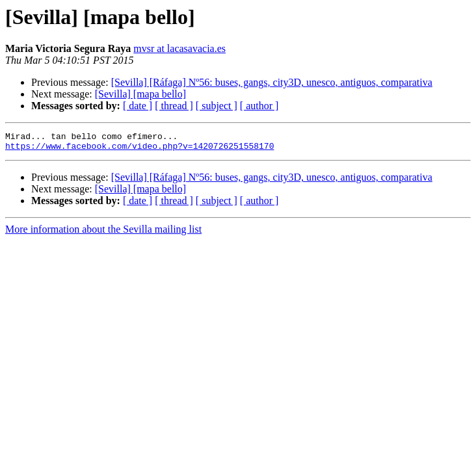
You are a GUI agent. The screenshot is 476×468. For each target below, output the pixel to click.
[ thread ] (174, 106)
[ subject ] (217, 106)
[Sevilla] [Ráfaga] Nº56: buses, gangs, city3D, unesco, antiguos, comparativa (272, 82)
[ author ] (259, 106)
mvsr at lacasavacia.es (179, 48)
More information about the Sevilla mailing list (103, 233)
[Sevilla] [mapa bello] (140, 94)
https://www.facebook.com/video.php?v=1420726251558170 (139, 149)
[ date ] (138, 106)
